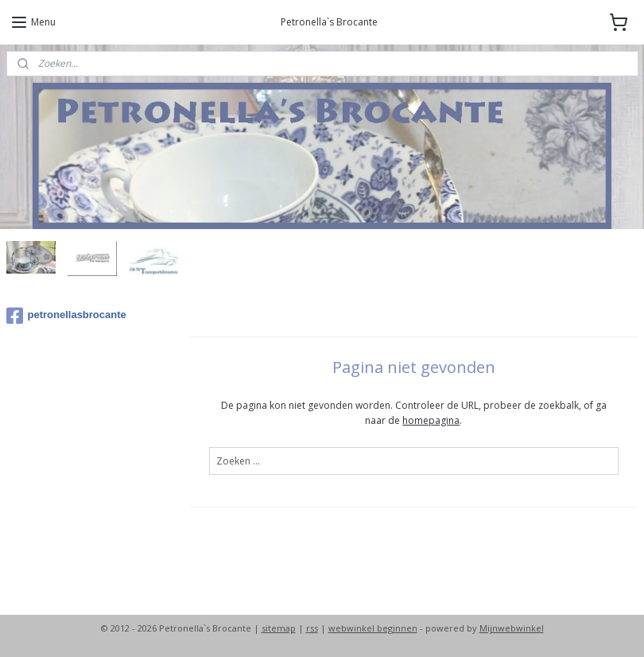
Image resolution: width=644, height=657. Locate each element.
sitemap (279, 628)
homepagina (432, 420)
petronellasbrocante (66, 316)
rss (312, 628)
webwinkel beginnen (373, 628)
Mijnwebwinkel (512, 628)
